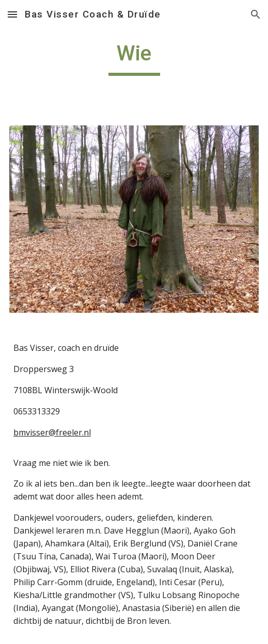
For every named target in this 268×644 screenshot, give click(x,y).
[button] (12, 14)
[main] (134, 58)
